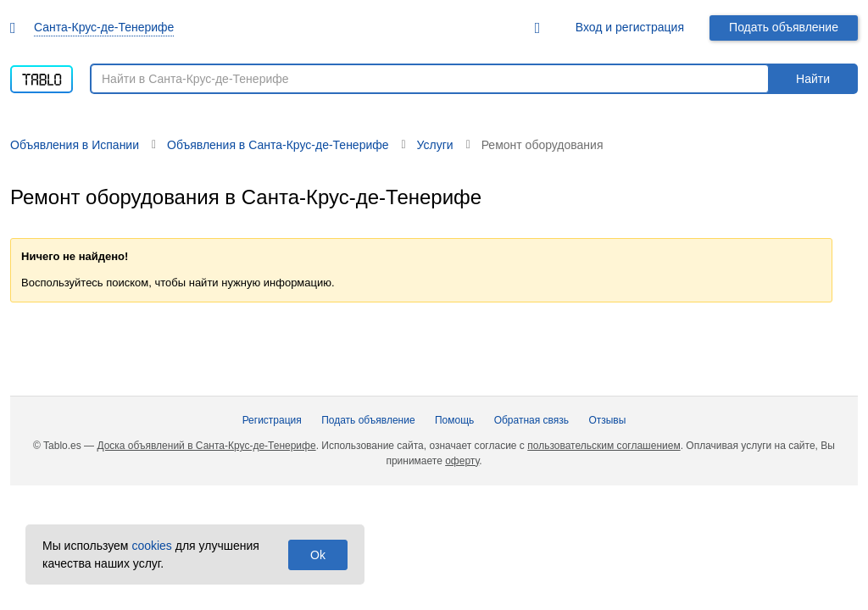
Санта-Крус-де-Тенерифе (104, 27)
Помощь (454, 420)
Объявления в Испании (75, 145)
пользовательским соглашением (604, 446)
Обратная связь (531, 420)
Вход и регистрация (630, 27)
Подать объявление (784, 27)
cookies (151, 546)
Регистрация (272, 420)
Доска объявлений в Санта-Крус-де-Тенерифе (206, 446)
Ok (318, 555)
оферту (462, 461)
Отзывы (607, 420)
